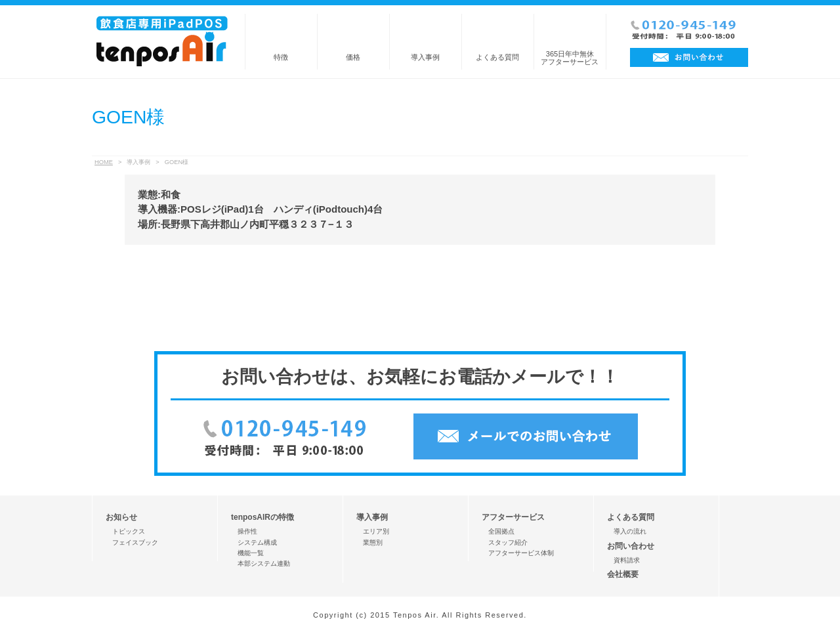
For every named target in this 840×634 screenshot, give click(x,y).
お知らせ (121, 517)
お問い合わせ (631, 546)
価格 (353, 57)
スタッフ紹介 (508, 542)
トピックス (129, 531)
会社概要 (623, 574)
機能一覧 (251, 553)
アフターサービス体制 (521, 553)
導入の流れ (630, 531)
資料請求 (627, 560)
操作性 (247, 531)
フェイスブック (135, 542)
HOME (104, 162)
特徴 (281, 57)
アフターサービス (513, 517)
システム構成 (257, 542)
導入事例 (425, 57)
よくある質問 (497, 57)
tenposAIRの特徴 (262, 517)
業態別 (373, 542)
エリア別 (376, 531)
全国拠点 (501, 531)
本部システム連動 (264, 563)
